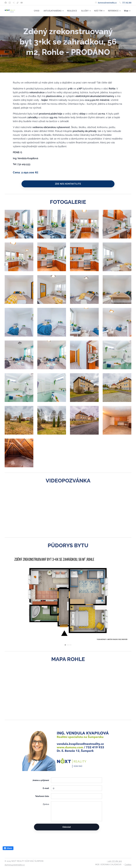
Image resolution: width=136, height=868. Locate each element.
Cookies (128, 865)
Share (8, 848)
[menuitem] (33, 11)
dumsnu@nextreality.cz (107, 3)
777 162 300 (127, 3)
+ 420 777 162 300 (114, 861)
